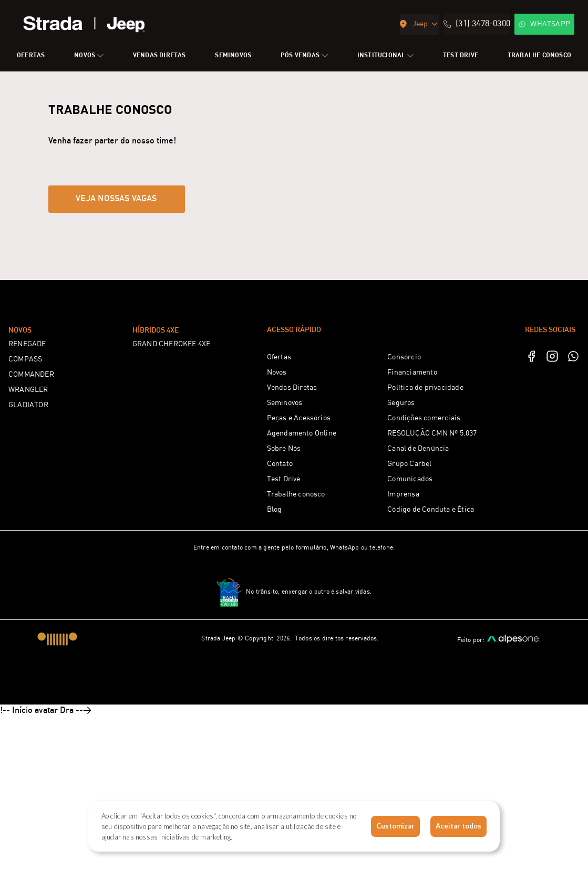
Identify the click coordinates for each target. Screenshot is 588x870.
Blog (275, 662)
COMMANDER (31, 527)
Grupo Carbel (409, 617)
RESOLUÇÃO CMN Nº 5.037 (432, 586)
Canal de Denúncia (418, 602)
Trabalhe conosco (296, 647)
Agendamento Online (302, 586)
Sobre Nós (284, 602)
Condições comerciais (424, 571)
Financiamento (412, 525)
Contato (280, 617)
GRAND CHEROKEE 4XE (172, 497)
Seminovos (285, 556)
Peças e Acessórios (299, 571)
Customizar (395, 826)
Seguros (401, 556)
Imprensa (403, 647)
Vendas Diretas (292, 541)
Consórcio (404, 510)
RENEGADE (27, 497)
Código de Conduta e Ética (431, 662)
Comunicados (410, 632)
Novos (277, 525)
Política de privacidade (425, 541)
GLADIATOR (28, 558)
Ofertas (279, 510)
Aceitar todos (458, 826)
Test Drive (284, 632)
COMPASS (25, 512)
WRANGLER (28, 543)
